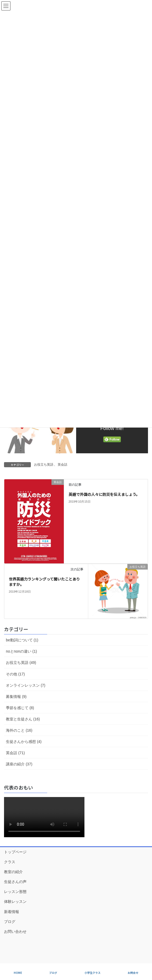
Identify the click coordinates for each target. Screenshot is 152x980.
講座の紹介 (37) (19, 764)
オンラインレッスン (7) (26, 685)
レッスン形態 (15, 892)
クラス (10, 862)
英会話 (62, 465)
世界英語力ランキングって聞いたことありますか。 (44, 582)
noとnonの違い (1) (21, 651)
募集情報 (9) (16, 697)
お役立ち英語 (44, 465)
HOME (18, 973)
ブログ (10, 922)
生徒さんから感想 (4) (24, 742)
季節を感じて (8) (20, 708)
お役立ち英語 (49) (21, 663)
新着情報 (12, 912)
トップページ (15, 852)
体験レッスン (15, 902)
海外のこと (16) (19, 730)
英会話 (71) (15, 753)
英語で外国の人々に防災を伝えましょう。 (104, 494)
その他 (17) (15, 674)
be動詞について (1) (22, 640)
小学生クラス (92, 973)
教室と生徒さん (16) (23, 719)
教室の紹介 (13, 872)
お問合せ (133, 973)
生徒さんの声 (15, 882)
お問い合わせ (15, 932)
